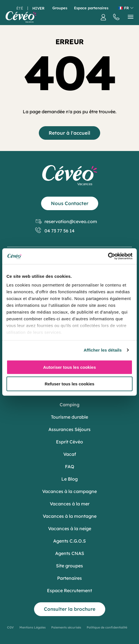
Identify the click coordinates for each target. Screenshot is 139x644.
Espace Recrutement (69, 590)
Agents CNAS (70, 553)
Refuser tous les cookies (70, 384)
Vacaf (70, 454)
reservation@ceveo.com (66, 222)
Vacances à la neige (70, 528)
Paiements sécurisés (66, 627)
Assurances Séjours (69, 429)
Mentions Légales (32, 627)
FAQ (70, 467)
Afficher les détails (103, 350)
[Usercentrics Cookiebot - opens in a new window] (108, 256)
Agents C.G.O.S (69, 541)
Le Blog (69, 479)
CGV (10, 627)
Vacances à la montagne (70, 516)
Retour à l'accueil (69, 133)
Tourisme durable (69, 417)
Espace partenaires (91, 8)
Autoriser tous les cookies (69, 367)
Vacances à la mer (70, 504)
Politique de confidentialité (107, 627)
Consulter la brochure (70, 609)
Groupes (60, 8)
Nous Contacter (70, 203)
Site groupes (69, 566)
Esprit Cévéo (69, 442)
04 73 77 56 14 (55, 231)
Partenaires (69, 578)
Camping (69, 405)
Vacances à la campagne (69, 491)
